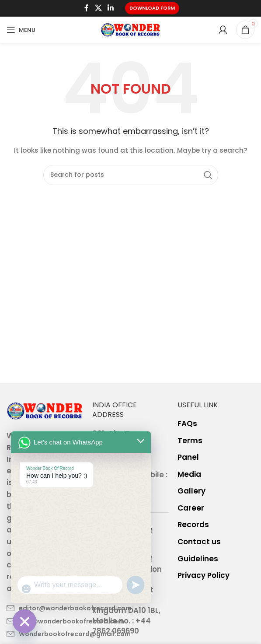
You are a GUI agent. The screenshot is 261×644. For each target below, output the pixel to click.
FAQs (187, 424)
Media (189, 474)
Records (193, 525)
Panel (188, 457)
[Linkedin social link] (110, 8)
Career (191, 508)
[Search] (131, 175)
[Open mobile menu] (21, 30)
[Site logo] (131, 29)
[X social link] (98, 8)
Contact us (199, 542)
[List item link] (45, 608)
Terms (190, 441)
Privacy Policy (204, 576)
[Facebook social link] (87, 8)
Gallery (191, 491)
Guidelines (198, 559)
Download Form (152, 8)
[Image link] (45, 410)
